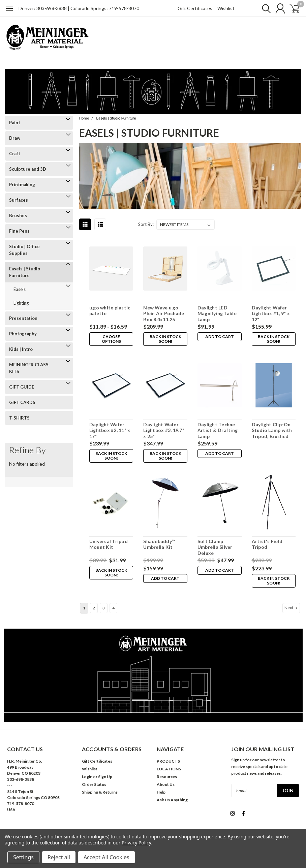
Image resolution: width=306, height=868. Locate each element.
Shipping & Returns (100, 792)
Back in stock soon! (165, 339)
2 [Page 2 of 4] (94, 608)
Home (84, 118)
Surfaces (19, 200)
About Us (166, 784)
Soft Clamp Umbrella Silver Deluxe (215, 547)
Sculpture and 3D (28, 169)
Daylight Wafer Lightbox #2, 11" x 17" (110, 430)
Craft (15, 154)
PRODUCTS (168, 761)
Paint (15, 123)
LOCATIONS (169, 769)
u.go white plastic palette (110, 311)
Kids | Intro (21, 349)
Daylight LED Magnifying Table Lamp (217, 313)
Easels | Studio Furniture (25, 272)
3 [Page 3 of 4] (104, 608)
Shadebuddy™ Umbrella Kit (159, 544)
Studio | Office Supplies (24, 250)
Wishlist (226, 8)
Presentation (23, 318)
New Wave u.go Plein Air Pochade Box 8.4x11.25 (163, 313)
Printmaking (22, 185)
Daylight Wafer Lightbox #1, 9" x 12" (270, 313)
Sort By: (146, 224)
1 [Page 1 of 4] (84, 608)
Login (87, 777)
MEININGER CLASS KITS (29, 368)
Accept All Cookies (106, 857)
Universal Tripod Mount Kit (108, 544)
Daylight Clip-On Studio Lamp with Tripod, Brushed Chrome (271, 430)
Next (292, 608)
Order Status (94, 784)
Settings (23, 857)
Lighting (21, 303)
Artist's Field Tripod (267, 544)
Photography (23, 334)
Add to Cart (219, 337)
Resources (167, 777)
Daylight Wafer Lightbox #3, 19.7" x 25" (163, 430)
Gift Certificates (195, 8)
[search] (261, 8)
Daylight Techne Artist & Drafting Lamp (217, 430)
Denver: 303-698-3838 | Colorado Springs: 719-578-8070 (79, 8)
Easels (20, 289)
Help (161, 792)
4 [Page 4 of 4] (113, 608)
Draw (15, 138)
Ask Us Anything (172, 800)
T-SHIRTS (19, 418)
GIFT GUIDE (22, 387)
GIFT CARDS (22, 402)
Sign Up (105, 777)
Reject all (59, 857)
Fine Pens (19, 231)
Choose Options (111, 339)
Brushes (18, 215)
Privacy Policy (136, 843)
